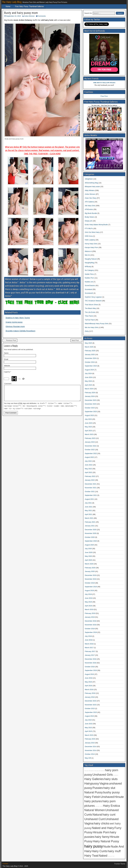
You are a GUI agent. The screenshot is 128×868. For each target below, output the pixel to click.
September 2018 (91, 632)
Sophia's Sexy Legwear (93, 297)
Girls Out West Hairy (92, 232)
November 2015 (91, 705)
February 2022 (90, 476)
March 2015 (89, 735)
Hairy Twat (91, 856)
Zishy (87, 331)
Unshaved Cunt (95, 819)
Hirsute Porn (101, 832)
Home (8, 6)
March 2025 (89, 347)
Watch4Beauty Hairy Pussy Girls (97, 324)
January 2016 (90, 697)
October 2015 (90, 708)
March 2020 (89, 564)
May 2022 (88, 469)
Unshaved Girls (103, 775)
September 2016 (91, 670)
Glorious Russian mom (15, 326)
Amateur (116, 775)
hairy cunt (109, 815)
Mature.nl (88, 251)
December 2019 (91, 575)
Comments (42, 16)
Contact (5, 864)
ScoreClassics (90, 285)
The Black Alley (90, 308)
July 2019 (88, 594)
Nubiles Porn (89, 278)
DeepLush (89, 221)
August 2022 (89, 457)
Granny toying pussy (14, 322)
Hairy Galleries (94, 779)
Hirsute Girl (111, 856)
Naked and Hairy (103, 828)
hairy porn (112, 770)
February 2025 (90, 351)
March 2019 (89, 609)
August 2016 (89, 674)
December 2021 (91, 484)
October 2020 (90, 537)
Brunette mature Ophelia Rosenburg (20, 331)
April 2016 (89, 686)
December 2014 (91, 747)
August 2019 (89, 591)
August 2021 (89, 499)
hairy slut (109, 788)
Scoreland (89, 289)
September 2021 (91, 495)
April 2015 (89, 731)
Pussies (98, 788)
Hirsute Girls (99, 806)
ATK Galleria (89, 202)
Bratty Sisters (90, 217)
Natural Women (95, 810)
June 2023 (89, 423)
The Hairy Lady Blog (12, 2)
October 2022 (90, 450)
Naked (103, 856)
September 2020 (91, 541)
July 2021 (88, 503)
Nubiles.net (89, 282)
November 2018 (91, 625)
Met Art (87, 255)
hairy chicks (101, 823)
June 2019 (89, 598)
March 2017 (89, 648)
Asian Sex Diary (91, 198)
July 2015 (88, 720)
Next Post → (76, 340)
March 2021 (89, 518)
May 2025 (88, 343)
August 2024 (89, 370)
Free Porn (104, 96)
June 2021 (89, 507)
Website (7, 366)
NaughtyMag (89, 263)
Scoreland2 (89, 293)
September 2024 (91, 366)
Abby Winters (90, 190)
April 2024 (89, 385)
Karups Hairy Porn (91, 247)
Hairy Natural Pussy (106, 841)
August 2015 (89, 716)
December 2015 (91, 701)
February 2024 (90, 393)
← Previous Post (10, 340)
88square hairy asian (92, 187)
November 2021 (91, 488)
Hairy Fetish (92, 797)
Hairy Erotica (111, 806)
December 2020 (91, 530)
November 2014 (91, 750)
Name (6, 353)
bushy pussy (111, 792)
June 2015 (89, 724)
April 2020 (89, 560)
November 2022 (91, 446)
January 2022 (90, 480)
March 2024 (89, 389)
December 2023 (91, 400)
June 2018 (89, 640)
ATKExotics (89, 209)
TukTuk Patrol (90, 320)
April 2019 (89, 606)
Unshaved (107, 797)
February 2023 (90, 438)
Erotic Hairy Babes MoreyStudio (96, 225)
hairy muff (114, 851)
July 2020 (88, 549)
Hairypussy (92, 784)
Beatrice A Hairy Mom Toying (18, 318)
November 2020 (91, 533)
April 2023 (89, 431)
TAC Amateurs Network (93, 301)
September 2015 (91, 712)
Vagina (104, 784)
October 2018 (90, 629)
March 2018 (89, 644)
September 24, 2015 (13, 16)
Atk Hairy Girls (90, 206)
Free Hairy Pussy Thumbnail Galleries (29, 6)
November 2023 (91, 404)
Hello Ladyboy (90, 240)
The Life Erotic (90, 312)
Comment (8, 384)
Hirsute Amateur (89, 771)
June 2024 (89, 377)
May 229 (88, 758)
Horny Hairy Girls (91, 244)
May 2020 (88, 556)
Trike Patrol (89, 316)
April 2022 (89, 472)
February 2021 (90, 522)
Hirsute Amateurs (99, 771)
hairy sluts (111, 779)
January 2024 (90, 396)
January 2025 (90, 355)
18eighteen (89, 179)
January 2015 (90, 743)
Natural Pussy (94, 792)
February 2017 (90, 651)
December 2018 (91, 621)
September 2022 (91, 453)
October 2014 (90, 754)
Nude (107, 847)
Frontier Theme (120, 864)
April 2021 (89, 514)
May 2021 (88, 511)
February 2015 (90, 739)
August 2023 (89, 415)
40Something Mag (91, 183)
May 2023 (88, 427)
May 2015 (88, 728)
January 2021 (90, 526)
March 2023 (89, 434)
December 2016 (91, 659)
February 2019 (90, 613)
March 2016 (89, 689)
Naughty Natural (91, 259)
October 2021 (90, 492)
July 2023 (88, 419)
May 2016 (88, 682)
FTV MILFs (89, 228)
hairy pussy (94, 846)
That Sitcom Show (91, 305)
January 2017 (90, 655)
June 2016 (89, 678)
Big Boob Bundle (91, 213)
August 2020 (89, 545)
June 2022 (89, 465)
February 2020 (90, 568)
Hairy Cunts (99, 851)
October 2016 (90, 667)
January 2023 (90, 442)
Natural (97, 815)
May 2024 (88, 381)
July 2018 (88, 636)
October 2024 (90, 362)
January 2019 (90, 617)
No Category (89, 270)
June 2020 (89, 552)
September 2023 (91, 412)
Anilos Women (29, 16)
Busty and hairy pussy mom (21, 13)
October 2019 (90, 583)
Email (6, 359)
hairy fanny (102, 837)
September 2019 (91, 587)
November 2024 (91, 358)
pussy (88, 775)
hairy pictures (93, 801)
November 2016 (91, 663)
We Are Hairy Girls (92, 327)
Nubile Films (89, 274)
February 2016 (90, 693)
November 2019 (91, 579)
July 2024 (88, 373)
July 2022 (88, 461)
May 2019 (88, 602)
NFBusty (88, 267)
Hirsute (119, 797)
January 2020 (90, 571)
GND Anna (89, 236)
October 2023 (90, 408)
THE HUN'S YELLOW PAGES (104, 83)
